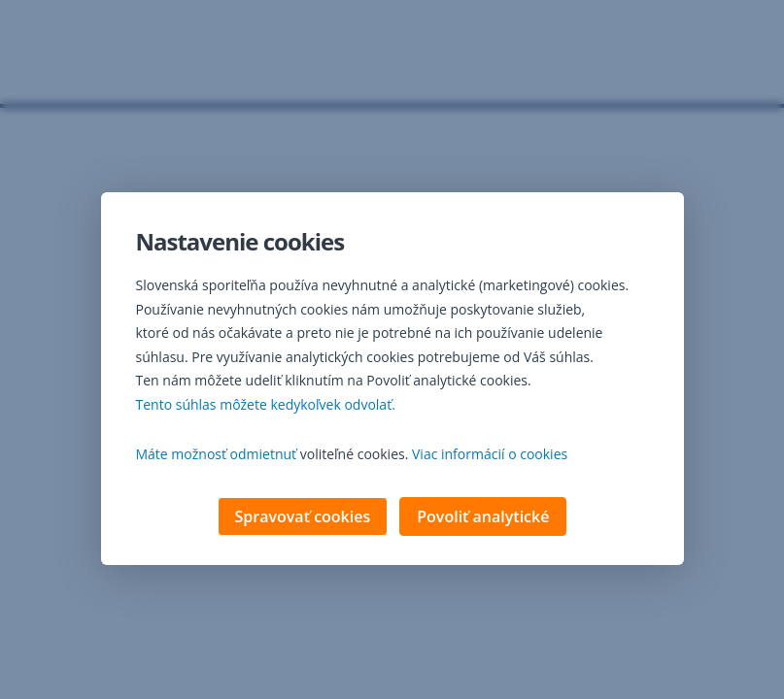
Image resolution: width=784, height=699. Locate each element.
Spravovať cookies (303, 518)
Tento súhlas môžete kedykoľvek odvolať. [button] (266, 406)
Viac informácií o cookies (490, 456)
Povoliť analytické (483, 518)
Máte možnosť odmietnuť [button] (217, 456)
